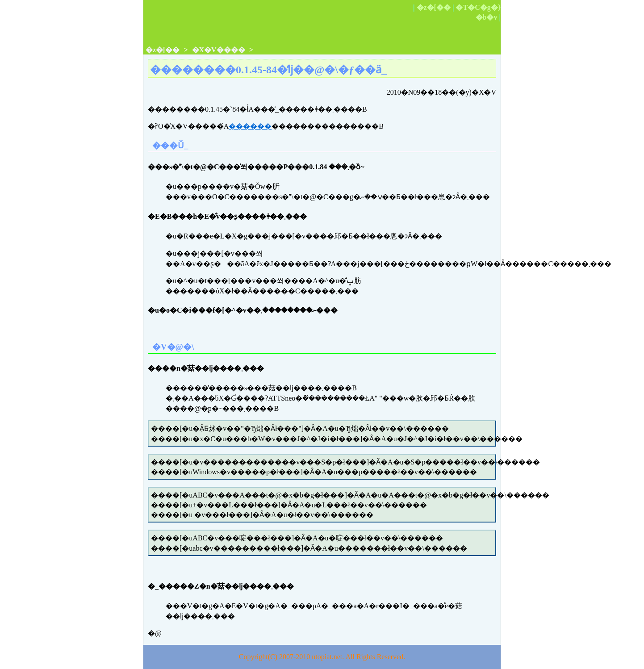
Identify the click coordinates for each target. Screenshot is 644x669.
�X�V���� (219, 50)
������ (250, 126)
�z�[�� (434, 7)
